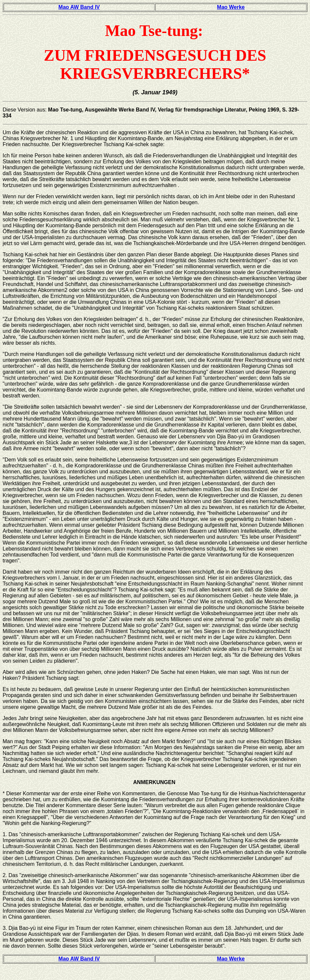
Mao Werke (231, 7)
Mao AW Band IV (79, 7)
